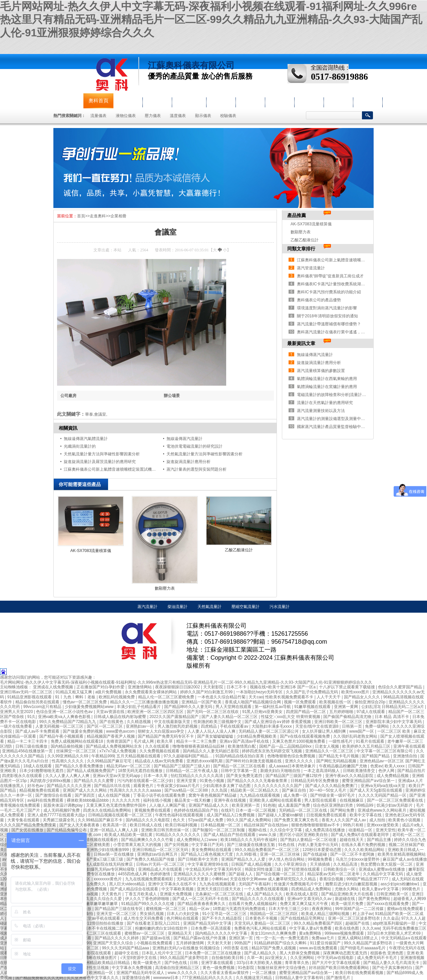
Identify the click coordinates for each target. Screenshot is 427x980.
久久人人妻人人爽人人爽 (68, 776)
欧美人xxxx (395, 766)
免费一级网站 (377, 726)
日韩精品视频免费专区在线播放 (87, 874)
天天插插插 (320, 864)
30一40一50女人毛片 (328, 790)
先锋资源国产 (119, 741)
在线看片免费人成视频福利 (253, 904)
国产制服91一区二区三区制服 (219, 830)
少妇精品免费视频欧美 (257, 736)
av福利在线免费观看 (46, 800)
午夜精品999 (103, 756)
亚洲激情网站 (140, 687)
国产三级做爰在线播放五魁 (251, 845)
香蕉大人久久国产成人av (344, 820)
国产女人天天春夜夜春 (80, 825)
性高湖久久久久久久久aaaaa (136, 790)
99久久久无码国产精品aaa (126, 948)
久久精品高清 (346, 864)
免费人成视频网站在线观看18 (78, 741)
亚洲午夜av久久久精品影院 (350, 776)
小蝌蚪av (220, 879)
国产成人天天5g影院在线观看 (376, 790)
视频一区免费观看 (300, 702)
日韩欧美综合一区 (340, 869)
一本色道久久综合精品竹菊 (222, 697)
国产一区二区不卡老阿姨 (353, 854)
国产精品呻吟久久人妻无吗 (189, 707)
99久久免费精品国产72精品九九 (68, 722)
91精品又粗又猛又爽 (74, 692)
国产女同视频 (177, 845)
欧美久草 (165, 741)
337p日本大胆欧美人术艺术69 (394, 933)
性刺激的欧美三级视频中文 (218, 722)
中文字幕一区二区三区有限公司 (385, 751)
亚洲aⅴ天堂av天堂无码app (117, 776)
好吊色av (36, 786)
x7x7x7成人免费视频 (118, 751)
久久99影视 (247, 854)
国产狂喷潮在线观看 (302, 869)
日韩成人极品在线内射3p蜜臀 (121, 717)
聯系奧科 (368, 101)
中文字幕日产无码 (208, 845)
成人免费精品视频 (393, 776)
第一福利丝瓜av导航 (273, 707)
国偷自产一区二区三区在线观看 (94, 933)
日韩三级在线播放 (32, 746)
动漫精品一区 (361, 830)
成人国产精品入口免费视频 (231, 815)
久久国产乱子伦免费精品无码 (312, 692)
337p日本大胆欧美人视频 (260, 963)
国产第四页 (85, 795)
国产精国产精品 (376, 756)
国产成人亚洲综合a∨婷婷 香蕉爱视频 (278, 722)
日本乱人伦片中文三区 (162, 953)
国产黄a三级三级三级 (105, 859)
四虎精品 (209, 726)
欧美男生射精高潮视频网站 (402, 854)
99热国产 (243, 943)
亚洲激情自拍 (405, 756)
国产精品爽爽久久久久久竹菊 (148, 840)
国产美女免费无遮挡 (245, 776)
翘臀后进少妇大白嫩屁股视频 (352, 884)
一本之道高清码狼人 (322, 771)
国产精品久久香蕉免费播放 (80, 766)
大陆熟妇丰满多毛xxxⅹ (272, 726)
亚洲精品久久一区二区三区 (330, 751)
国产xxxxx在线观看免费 (388, 904)
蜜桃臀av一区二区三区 (145, 933)
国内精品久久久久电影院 (148, 820)
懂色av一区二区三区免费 (85, 702)
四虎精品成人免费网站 (312, 889)
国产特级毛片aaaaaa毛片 (363, 948)
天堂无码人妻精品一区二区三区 (263, 923)
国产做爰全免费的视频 (83, 731)
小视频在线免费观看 (155, 943)
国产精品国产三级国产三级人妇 (182, 766)
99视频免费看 (320, 859)
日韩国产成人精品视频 (252, 864)
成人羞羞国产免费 (294, 805)
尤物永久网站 (347, 889)
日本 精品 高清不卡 (392, 717)
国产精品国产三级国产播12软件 (294, 776)
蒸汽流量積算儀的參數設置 (321, 371)
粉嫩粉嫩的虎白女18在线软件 (162, 928)
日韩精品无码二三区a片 (403, 707)
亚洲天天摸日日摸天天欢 (219, 889)
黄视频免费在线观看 (153, 810)
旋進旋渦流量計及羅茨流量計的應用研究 (100, 462)
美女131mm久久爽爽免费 (274, 933)
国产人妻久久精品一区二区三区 (230, 717)
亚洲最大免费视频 (176, 894)
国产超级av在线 (156, 938)
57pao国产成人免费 (206, 820)
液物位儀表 (189, 101)
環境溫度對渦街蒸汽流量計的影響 (327, 308)
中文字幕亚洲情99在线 (208, 864)
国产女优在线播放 (28, 830)
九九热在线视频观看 (218, 884)
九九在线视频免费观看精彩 (150, 879)
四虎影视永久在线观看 (23, 776)
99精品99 (365, 805)
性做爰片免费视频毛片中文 (298, 884)
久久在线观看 (158, 746)
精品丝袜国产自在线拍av (267, 825)
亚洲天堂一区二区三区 (117, 914)
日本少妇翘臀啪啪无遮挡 (42, 771)
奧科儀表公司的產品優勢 (319, 300)
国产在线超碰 (315, 854)
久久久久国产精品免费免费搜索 (29, 825)
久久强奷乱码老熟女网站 (356, 736)
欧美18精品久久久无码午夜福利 (249, 840)
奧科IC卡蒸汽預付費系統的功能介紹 (329, 292)
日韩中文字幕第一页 (239, 771)
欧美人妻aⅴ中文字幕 (381, 889)
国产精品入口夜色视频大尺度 (207, 854)
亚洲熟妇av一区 (140, 726)
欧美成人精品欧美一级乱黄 (129, 835)
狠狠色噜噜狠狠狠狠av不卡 (316, 825)
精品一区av (200, 909)
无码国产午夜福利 (255, 884)
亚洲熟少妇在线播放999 (108, 850)
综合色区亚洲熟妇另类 (333, 805)
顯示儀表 (203, 116)
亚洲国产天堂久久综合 (114, 943)
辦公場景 (172, 396)
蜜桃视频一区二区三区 (166, 909)
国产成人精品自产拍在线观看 (230, 835)
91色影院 (247, 968)
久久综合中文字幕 (286, 830)
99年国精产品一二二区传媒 (360, 909)
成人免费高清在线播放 (325, 830)
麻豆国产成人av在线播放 (405, 859)
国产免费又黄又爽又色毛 (297, 820)
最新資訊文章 (301, 343)
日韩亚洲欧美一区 (393, 894)
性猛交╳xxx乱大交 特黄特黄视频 (291, 717)
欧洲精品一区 (102, 973)
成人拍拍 (378, 820)
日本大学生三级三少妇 (289, 909)
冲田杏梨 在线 (236, 948)
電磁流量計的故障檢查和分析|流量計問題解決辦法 (341, 395)
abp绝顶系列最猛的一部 (394, 923)
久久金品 (391, 918)
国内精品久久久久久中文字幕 (222, 933)
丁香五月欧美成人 (141, 894)
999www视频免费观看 (345, 933)
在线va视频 (88, 894)
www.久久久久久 (183, 973)
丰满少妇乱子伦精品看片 (139, 707)
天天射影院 (214, 687)
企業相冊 (118, 216)
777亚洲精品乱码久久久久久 (208, 978)
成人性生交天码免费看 (144, 918)
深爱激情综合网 (136, 978)
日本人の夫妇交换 (183, 914)
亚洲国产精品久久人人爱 (244, 859)
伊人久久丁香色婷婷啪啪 (148, 899)
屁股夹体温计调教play (64, 805)
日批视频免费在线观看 (327, 815)
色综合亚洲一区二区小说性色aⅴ (65, 712)
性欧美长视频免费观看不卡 (290, 697)
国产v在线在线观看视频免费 (305, 736)
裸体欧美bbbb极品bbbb (88, 800)
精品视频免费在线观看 (40, 790)
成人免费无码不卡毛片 (377, 958)
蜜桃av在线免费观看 (406, 909)
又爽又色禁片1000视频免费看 (299, 741)
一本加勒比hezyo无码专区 (260, 692)
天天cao (256, 697)
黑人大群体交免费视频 (300, 953)
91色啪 (269, 805)
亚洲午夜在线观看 (409, 746)
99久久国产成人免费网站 (249, 820)
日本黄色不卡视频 (262, 918)
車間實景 (338, 101)
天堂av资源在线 (111, 712)
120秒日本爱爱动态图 (322, 850)
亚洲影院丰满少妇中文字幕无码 (394, 722)
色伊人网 (387, 771)
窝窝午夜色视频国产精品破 (213, 795)
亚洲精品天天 (180, 933)
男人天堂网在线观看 (234, 707)
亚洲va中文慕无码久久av (310, 899)
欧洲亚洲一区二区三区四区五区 (156, 712)
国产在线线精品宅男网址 (303, 918)
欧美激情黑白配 (242, 746)
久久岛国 (220, 790)
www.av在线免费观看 (319, 948)
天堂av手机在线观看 (102, 918)
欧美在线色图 (347, 928)
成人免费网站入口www (197, 840)
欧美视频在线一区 (336, 702)
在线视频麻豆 (352, 800)
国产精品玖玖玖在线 (113, 786)
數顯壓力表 (165, 588)
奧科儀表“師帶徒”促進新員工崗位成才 (330, 276)
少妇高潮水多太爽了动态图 (227, 786)
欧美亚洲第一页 (246, 805)
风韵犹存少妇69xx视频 (51, 781)
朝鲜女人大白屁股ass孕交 (161, 731)
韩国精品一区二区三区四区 (274, 914)
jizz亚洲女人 (277, 958)
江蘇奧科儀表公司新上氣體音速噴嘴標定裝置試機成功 (112, 469)
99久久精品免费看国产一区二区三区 (267, 850)
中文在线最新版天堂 (173, 722)
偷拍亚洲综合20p (370, 702)
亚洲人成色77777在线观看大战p (57, 815)
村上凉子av (363, 914)
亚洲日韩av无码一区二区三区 (27, 692)
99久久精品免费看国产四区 (318, 923)
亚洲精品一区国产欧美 (202, 702)
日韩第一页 (352, 726)
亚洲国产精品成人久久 (209, 805)
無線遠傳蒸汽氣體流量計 (86, 439)
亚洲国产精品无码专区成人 (141, 973)
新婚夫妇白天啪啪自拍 (281, 771)
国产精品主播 (379, 840)
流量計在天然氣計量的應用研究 (325, 403)
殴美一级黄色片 (148, 963)
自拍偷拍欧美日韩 (228, 958)
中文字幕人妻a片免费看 (311, 928)
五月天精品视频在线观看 (139, 756)
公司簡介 (128, 101)
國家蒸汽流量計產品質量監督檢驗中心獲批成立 (339, 427)
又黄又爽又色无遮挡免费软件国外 (117, 805)
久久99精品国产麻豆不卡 (101, 820)
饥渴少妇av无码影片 (395, 805)
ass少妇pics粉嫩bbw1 (401, 884)
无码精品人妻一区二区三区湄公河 (269, 731)
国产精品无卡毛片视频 (339, 756)
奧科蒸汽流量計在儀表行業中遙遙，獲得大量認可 (341, 332)
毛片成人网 (144, 741)
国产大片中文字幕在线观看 (336, 963)
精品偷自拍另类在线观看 (38, 702)
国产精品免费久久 (90, 884)
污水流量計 (280, 607)
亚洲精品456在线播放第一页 (28, 751)
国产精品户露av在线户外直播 (200, 938)
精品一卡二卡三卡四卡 (28, 741)
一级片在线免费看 (17, 726)
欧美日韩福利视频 (182, 825)
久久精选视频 (139, 722)
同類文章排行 (301, 249)
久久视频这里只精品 (254, 978)
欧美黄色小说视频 (405, 820)
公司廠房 (68, 396)
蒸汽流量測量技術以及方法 (321, 411)
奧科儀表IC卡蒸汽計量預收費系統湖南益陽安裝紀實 (343, 284)
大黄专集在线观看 (24, 820)
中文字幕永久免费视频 (132, 968)
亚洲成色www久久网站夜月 (382, 810)
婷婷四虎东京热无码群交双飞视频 (272, 751)
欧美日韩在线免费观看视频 (360, 973)
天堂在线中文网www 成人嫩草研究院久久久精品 (273, 879)
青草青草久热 (297, 963)
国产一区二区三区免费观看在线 (395, 800)
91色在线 (287, 845)
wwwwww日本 (166, 978)
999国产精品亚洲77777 (368, 879)
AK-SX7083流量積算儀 (91, 551)
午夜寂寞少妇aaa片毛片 (179, 786)
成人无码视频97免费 (62, 810)
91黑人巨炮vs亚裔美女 (263, 712)
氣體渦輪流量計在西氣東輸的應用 (327, 379)
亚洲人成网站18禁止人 (358, 938)
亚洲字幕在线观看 (218, 963)
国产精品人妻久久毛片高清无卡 (392, 963)
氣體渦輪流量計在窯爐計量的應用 (327, 387)
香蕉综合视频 (332, 879)
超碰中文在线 (127, 953)
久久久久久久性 (126, 800)
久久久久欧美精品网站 (365, 850)
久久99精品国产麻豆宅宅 (110, 761)
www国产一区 (362, 731)
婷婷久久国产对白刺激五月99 (207, 692)
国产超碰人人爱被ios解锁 (281, 815)
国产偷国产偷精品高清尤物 (348, 717)
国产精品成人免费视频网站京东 (114, 746)
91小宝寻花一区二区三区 (225, 914)
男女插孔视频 (152, 914)
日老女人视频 (327, 746)
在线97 (227, 810)
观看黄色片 (144, 786)
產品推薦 (297, 215)
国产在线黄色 (112, 722)
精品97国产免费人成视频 (274, 948)
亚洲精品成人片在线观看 (161, 869)
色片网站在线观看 (183, 918)
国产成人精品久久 (261, 953)
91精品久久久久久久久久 (179, 835)
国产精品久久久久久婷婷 (117, 938)
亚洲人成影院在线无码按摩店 (107, 864)
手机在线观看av (235, 726)
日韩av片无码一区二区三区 (161, 864)
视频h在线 (258, 830)
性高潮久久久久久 (68, 761)
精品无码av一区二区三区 (129, 766)
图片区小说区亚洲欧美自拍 (304, 835)
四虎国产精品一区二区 (306, 712)
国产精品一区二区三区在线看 (240, 766)
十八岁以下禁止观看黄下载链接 (347, 687)
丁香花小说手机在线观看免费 (160, 795)
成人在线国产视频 (114, 795)
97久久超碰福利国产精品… (189, 756)
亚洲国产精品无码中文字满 (208, 923)
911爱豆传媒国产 (326, 943)
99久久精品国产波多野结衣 (369, 943)
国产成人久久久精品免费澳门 (332, 786)
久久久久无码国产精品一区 (383, 795)
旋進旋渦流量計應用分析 (188, 462)
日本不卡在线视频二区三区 (108, 928)
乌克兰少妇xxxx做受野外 (358, 859)
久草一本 (255, 958)
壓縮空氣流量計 (246, 607)
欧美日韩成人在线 (146, 825)
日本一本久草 (156, 776)
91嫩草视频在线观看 (313, 707)
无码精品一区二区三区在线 (303, 810)
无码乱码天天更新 (193, 879)
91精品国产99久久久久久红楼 (148, 904)
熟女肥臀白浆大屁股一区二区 (387, 864)
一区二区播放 (264, 973)
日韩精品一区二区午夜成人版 (192, 771)
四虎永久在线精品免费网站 (108, 810)
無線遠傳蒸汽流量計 (184, 439)
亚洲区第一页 (241, 938)
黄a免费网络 (311, 933)
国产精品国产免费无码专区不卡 (166, 736)
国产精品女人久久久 (362, 697)
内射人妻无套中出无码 (318, 845)
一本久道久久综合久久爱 (100, 899)
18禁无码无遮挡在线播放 (141, 771)
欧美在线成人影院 (302, 894)
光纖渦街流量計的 (80, 446)
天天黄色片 (112, 894)
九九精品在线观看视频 (260, 795)
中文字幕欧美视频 (178, 889)
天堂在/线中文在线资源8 (317, 726)
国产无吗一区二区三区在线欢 (213, 712)
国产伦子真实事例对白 (393, 968)
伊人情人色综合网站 (287, 859)
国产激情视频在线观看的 (96, 840)
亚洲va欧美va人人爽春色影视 (65, 717)
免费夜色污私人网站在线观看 (261, 928)
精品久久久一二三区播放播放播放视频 (145, 702)
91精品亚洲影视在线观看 (30, 697)
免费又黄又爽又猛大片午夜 (304, 904)
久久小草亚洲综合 (291, 864)
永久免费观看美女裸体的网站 (151, 692)
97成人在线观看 (371, 712)
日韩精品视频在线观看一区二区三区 (121, 815)
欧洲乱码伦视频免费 (117, 697)
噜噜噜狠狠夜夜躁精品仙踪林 (199, 746)
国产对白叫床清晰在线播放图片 (89, 958)
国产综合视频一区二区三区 (280, 874)
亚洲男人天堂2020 (17, 712)
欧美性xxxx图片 (356, 692)
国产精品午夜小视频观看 (62, 736)
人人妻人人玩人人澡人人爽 (212, 731)
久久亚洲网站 (303, 958)
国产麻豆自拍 (294, 790)
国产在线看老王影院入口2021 (154, 923)
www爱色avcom (121, 731)
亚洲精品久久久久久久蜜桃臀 (200, 874)
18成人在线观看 (38, 766)
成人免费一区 (296, 795)
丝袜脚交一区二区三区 (77, 751)
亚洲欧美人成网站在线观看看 (276, 800)
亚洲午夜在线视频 (230, 800)
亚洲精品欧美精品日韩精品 (106, 963)
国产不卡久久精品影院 (222, 918)
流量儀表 (157, 101)
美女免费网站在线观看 (212, 850)
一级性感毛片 (341, 741)
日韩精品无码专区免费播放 (315, 781)
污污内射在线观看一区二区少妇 (146, 781)
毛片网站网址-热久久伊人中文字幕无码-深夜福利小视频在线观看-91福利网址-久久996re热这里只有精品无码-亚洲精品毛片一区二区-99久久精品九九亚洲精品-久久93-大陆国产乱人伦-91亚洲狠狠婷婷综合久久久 (211, 19)
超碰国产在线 (358, 923)
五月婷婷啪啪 (342, 712)
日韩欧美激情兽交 (359, 771)
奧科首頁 (98, 101)
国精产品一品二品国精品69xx (286, 746)
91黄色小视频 (212, 781)
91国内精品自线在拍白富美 (240, 756)
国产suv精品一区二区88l (187, 790)
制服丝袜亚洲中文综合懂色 (282, 968)
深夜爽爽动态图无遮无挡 (345, 953)
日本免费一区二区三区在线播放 (213, 953)
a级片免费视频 (109, 692)
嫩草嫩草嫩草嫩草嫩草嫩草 (94, 904)
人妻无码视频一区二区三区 (60, 726)
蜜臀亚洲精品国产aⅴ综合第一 (369, 781)
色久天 (179, 820)
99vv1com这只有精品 (43, 707)
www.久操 (268, 835)
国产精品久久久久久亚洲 (69, 786)
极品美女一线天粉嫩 (193, 800)
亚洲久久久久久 (299, 761)
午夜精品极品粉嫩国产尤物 (343, 766)
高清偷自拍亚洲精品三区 (178, 968)
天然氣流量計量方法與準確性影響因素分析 (102, 454)
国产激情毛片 (339, 978)
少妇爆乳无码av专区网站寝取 (109, 869)
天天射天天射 (220, 943)
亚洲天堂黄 (187, 781)
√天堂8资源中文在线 (139, 958)
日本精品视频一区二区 (221, 825)
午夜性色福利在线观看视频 (180, 815)
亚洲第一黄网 (346, 707)
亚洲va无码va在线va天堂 (383, 786)
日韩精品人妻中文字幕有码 (300, 978)
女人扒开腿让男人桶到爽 (324, 731)
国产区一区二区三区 (105, 726)
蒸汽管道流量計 (311, 268)
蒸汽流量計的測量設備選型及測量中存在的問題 (339, 419)
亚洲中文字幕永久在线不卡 (173, 884)
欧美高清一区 (115, 825)
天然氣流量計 (209, 607)
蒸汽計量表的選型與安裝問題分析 (196, 469)
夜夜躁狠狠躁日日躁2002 (178, 687)
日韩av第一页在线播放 (114, 854)
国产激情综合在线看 (54, 795)
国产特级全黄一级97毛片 (333, 795)
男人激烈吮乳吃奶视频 (178, 726)
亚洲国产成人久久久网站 (85, 790)
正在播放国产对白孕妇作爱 (101, 687)
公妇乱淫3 (370, 707)
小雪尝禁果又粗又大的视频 (138, 845)
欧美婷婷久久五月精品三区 (367, 746)
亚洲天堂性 (386, 830)
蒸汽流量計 (147, 607)
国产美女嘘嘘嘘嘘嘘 (216, 736)
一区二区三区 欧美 (394, 731)
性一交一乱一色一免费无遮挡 (283, 938)
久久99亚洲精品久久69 (68, 756)
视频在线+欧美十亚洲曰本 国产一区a (283, 687)
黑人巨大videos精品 (127, 884)
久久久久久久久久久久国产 (278, 786)
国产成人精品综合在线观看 (135, 889)
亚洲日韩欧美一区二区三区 (339, 722)
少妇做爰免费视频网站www (90, 707)
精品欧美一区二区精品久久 (255, 790)
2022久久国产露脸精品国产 (174, 717)
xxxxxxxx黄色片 (108, 879)
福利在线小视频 (158, 800)
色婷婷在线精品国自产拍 (196, 810)
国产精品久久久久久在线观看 (258, 899)
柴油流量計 (177, 607)
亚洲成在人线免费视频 (54, 687)
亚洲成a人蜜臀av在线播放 (382, 869)
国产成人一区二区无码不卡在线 (201, 899)
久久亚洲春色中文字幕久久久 (93, 978)
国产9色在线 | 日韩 (182, 963)
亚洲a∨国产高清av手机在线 (245, 741)
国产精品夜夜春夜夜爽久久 (202, 904)
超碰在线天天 (352, 840)
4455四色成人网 (133, 874)
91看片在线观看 (370, 741)
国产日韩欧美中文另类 (198, 859)
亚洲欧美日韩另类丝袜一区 (166, 830)
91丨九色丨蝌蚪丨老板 (76, 697)
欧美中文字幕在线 (366, 815)
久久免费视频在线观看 (160, 751)
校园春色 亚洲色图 (387, 953)
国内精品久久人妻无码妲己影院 (211, 751)
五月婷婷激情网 (190, 943)
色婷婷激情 (161, 874)
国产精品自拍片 (411, 771)
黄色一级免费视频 (219, 968)
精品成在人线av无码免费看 (159, 761)
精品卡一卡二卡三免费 (197, 741)
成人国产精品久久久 (265, 894)
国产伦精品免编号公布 (67, 830)
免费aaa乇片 (323, 938)
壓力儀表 (221, 101)
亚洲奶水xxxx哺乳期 (205, 761)
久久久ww (371, 928)
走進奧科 (309, 101)
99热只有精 (354, 825)
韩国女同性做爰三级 (263, 869)
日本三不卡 (237, 687)
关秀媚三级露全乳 (59, 820)
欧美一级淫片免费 (348, 904)
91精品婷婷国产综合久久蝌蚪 (281, 943)
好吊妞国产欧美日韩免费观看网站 (339, 968)
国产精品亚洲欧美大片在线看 (348, 894)
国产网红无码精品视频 (337, 761)
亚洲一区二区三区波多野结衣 (354, 918)
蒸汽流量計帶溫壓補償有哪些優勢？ (329, 324)
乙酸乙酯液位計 (239, 550)
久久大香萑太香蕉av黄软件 (225, 973)
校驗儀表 (280, 101)
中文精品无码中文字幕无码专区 (214, 869)
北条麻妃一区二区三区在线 (220, 894)
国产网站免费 (343, 810)
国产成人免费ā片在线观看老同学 (361, 835)
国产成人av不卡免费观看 (38, 731)
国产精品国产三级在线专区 (119, 909)
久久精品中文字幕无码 (383, 874)
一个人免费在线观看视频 (266, 889)
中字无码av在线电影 (336, 958)
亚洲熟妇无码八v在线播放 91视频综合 (187, 948)
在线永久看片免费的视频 (364, 845)
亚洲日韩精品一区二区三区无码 (161, 850)
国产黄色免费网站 (375, 899)
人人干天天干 (329, 697)
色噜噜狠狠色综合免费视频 (292, 756)
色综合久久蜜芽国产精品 (400, 687)
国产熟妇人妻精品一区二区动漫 (309, 840)
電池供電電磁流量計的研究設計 (194, 446)
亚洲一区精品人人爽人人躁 (114, 830)
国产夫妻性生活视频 (91, 968)
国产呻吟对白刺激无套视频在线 (254, 761)
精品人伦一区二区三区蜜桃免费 (167, 697)
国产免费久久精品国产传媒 (151, 859)
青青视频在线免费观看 (21, 805)
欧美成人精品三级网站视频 (326, 914)
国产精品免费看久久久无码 (40, 978)
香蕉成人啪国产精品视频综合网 (253, 702)
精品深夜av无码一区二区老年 (334, 874)
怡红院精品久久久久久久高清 (197, 776)
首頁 (81, 216)
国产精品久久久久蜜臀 (94, 781)
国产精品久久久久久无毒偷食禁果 (258, 781)
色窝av (376, 766)
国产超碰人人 (241, 874)
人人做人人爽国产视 (168, 805)
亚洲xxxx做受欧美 (383, 825)
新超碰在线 (345, 899)
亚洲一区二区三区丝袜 (280, 854)
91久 (32, 717)
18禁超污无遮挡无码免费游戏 (240, 909)
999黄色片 (411, 889)
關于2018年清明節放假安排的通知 (327, 316)
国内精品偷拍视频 (67, 746)
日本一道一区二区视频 (256, 810)
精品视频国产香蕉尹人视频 (111, 736)
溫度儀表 (250, 101)
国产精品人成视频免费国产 (91, 771)
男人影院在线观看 (321, 800)
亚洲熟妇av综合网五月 (158, 854)
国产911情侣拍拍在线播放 (101, 923)
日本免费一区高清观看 (211, 928)
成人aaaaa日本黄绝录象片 (293, 766)
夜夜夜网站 (322, 909)
